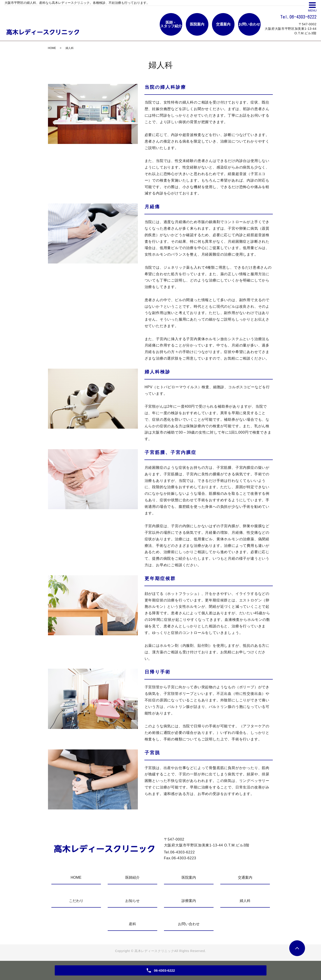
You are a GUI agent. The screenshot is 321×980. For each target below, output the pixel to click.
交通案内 (245, 877)
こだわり (76, 901)
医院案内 (189, 877)
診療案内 (189, 901)
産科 (132, 924)
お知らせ (132, 901)
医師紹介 (132, 877)
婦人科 (245, 901)
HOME (52, 48)
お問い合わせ (189, 924)
